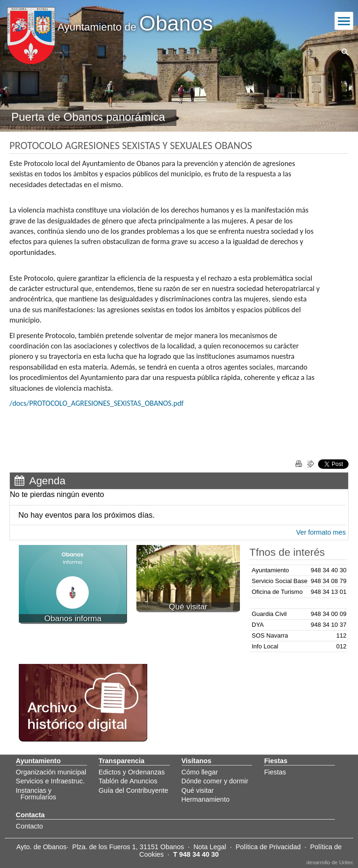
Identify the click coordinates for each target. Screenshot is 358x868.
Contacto (30, 826)
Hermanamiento (206, 799)
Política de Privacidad (268, 847)
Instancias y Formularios (36, 794)
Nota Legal (210, 847)
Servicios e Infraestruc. (50, 781)
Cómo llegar (200, 772)
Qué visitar (198, 790)
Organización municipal (51, 772)
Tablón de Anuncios (128, 781)
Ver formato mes (321, 532)
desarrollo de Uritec (330, 862)
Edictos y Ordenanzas (132, 772)
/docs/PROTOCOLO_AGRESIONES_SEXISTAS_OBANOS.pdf (96, 403)
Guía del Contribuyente (134, 790)
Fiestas (275, 772)
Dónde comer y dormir (215, 781)
